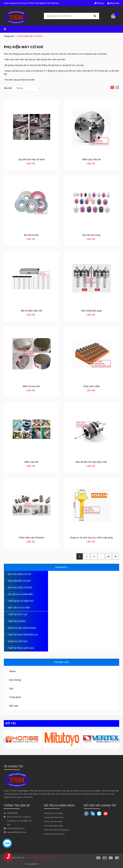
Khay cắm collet (92, 386)
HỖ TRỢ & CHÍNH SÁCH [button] (59, 806)
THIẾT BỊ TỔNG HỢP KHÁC (21, 648)
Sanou (11, 671)
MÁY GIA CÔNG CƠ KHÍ (20, 574)
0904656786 (12, 813)
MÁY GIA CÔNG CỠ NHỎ (20, 588)
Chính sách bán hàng (53, 822)
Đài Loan (12, 705)
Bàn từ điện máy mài (32, 311)
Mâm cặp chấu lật (92, 159)
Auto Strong (13, 679)
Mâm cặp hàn (31, 462)
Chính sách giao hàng (53, 826)
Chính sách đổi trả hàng (54, 834)
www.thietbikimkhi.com (17, 832)
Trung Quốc (13, 697)
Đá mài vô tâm (31, 235)
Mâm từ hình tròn (31, 386)
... (101, 557)
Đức (10, 688)
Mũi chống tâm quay (92, 311)
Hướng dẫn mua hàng (53, 813)
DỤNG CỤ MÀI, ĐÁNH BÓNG (22, 628)
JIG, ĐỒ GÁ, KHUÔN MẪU (20, 594)
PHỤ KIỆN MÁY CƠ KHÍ (19, 581)
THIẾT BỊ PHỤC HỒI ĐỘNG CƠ (23, 635)
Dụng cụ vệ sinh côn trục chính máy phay (91, 538)
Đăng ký (99, 3)
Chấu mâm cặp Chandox (31, 538)
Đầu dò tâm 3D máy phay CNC (92, 462)
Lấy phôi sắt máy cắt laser (31, 159)
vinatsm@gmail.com (16, 828)
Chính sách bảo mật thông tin (56, 830)
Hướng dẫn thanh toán (54, 817)
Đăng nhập (113, 3)
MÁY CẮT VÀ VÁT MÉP (19, 608)
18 (108, 557)
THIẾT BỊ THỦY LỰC (18, 614)
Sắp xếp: (8, 88)
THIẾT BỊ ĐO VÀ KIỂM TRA (21, 601)
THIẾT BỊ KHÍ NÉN (17, 621)
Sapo (40, 864)
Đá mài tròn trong (92, 235)
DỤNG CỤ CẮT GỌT (18, 641)
